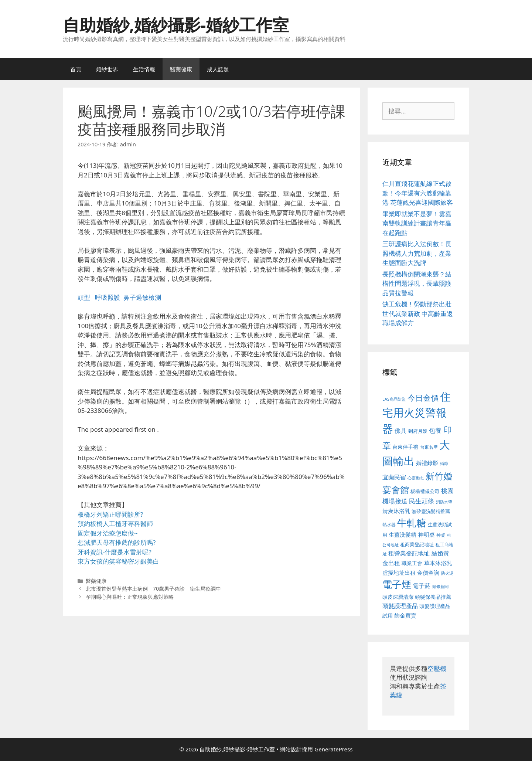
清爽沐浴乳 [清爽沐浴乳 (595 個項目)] (396, 511)
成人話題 (218, 69)
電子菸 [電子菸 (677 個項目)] (422, 586)
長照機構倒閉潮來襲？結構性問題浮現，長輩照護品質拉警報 (417, 283)
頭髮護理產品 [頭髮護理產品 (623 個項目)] (400, 606)
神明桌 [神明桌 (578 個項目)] (427, 534)
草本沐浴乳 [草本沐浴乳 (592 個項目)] (438, 563)
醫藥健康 (181, 69)
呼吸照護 (108, 297)
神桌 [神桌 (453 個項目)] (441, 535)
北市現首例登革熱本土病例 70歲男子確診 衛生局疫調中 (154, 589)
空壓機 (437, 668)
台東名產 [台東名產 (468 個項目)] (429, 447)
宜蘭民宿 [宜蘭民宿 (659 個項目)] (394, 477)
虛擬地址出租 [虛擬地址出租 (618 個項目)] (399, 573)
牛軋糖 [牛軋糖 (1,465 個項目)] (412, 523)
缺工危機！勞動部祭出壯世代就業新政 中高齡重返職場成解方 (418, 313)
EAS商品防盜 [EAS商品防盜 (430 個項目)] (394, 399)
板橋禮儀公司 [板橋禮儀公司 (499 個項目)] (425, 491)
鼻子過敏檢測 (142, 297)
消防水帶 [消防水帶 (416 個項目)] (444, 502)
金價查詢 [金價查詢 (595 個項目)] (428, 573)
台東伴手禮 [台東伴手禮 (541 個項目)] (405, 447)
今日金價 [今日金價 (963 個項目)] (423, 398)
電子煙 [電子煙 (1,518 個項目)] (397, 584)
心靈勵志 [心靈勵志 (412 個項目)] (416, 478)
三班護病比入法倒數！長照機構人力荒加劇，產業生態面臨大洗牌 (417, 253)
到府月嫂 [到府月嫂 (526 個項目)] (418, 431)
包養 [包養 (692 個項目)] (435, 430)
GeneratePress (333, 749)
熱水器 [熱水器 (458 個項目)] (389, 524)
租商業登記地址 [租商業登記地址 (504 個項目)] (417, 544)
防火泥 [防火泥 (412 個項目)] (447, 573)
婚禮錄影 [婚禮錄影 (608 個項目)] (427, 463)
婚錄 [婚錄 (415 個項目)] (444, 463)
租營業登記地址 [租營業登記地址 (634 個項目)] (409, 553)
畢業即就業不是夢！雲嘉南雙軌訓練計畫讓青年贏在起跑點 (417, 223)
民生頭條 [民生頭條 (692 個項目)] (422, 501)
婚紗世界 (107, 69)
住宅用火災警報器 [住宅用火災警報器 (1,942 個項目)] (417, 413)
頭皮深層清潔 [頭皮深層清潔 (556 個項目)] (398, 597)
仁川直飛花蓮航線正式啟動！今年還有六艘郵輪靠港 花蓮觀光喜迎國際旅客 (418, 193)
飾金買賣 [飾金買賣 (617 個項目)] (405, 615)
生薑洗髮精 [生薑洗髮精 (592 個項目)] (403, 534)
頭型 (84, 297)
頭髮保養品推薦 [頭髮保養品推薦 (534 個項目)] (433, 597)
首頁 (76, 69)
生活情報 (144, 69)
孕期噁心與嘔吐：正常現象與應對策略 (130, 597)
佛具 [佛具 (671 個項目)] (400, 430)
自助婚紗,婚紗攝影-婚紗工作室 (176, 25)
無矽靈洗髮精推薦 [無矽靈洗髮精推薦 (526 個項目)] (431, 511)
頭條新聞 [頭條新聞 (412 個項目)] (440, 587)
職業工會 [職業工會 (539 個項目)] (412, 563)
